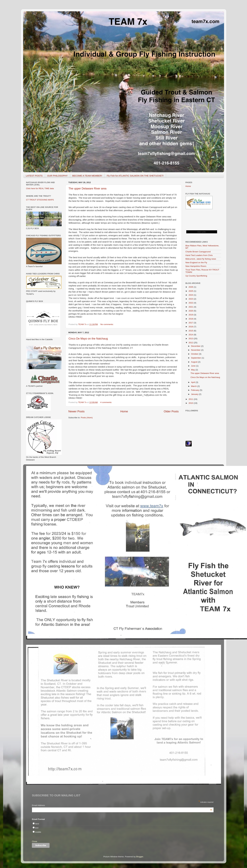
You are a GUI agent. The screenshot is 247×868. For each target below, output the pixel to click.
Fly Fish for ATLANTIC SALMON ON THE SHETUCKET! (135, 176)
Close (35, 841)
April (193, 382)
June (194, 366)
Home (124, 411)
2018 (191, 319)
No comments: (107, 324)
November (196, 350)
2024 (191, 295)
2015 (191, 331)
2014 (191, 335)
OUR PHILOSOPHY (57, 176)
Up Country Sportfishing (196, 276)
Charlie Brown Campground (198, 252)
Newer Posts (77, 411)
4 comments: (106, 402)
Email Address (122, 806)
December (196, 346)
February (195, 390)
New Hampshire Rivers (196, 266)
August (195, 362)
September (196, 358)
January (195, 394)
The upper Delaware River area (88, 189)
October (195, 354)
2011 (191, 399)
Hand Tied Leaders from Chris (199, 255)
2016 (191, 327)
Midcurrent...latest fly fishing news (201, 259)
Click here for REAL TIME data (40, 188)
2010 (191, 403)
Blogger (140, 857)
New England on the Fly (196, 263)
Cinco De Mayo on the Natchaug (88, 339)
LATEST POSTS (34, 176)
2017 (191, 323)
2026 (191, 287)
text (37, 828)
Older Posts (171, 411)
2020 (191, 311)
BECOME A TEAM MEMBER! (87, 176)
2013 (191, 339)
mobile (38, 832)
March (194, 386)
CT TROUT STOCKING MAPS (40, 200)
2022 (191, 303)
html (37, 824)
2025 (191, 291)
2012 (191, 343)
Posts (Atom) (87, 418)
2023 (191, 299)
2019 (191, 315)
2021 (191, 307)
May (193, 370)
